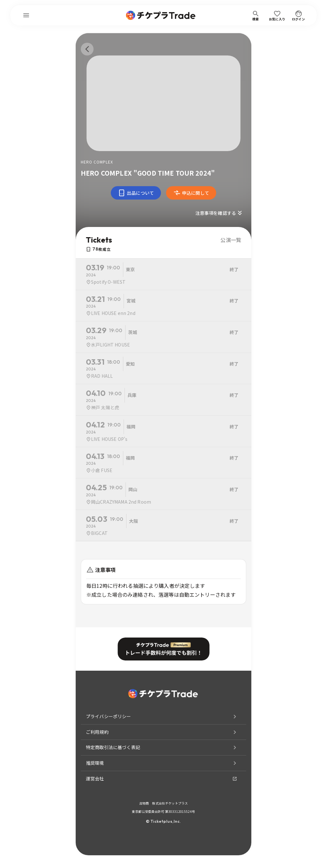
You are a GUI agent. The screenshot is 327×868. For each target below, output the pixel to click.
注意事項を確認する (220, 213)
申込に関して (191, 193)
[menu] (26, 15)
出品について (136, 193)
